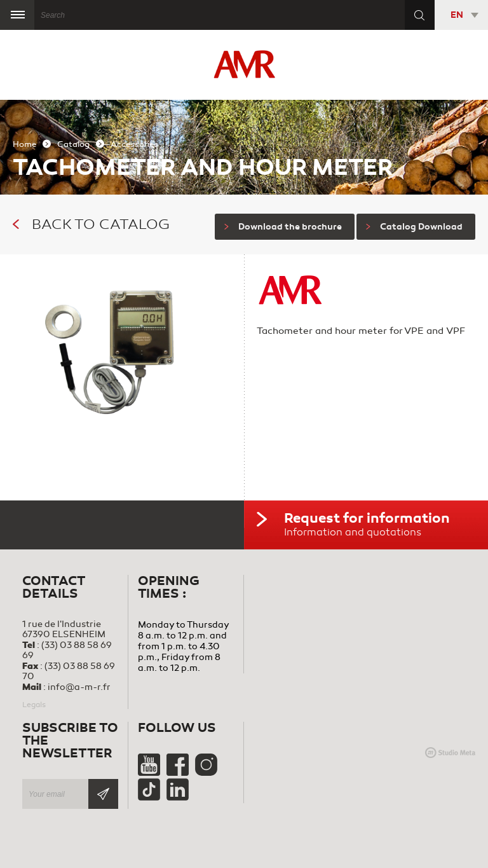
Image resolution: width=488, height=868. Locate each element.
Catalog (73, 144)
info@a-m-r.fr (79, 687)
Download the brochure (283, 227)
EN (457, 15)
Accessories (134, 144)
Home (24, 144)
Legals (34, 705)
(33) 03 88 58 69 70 (69, 671)
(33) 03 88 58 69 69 (67, 650)
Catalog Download (414, 227)
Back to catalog (91, 224)
